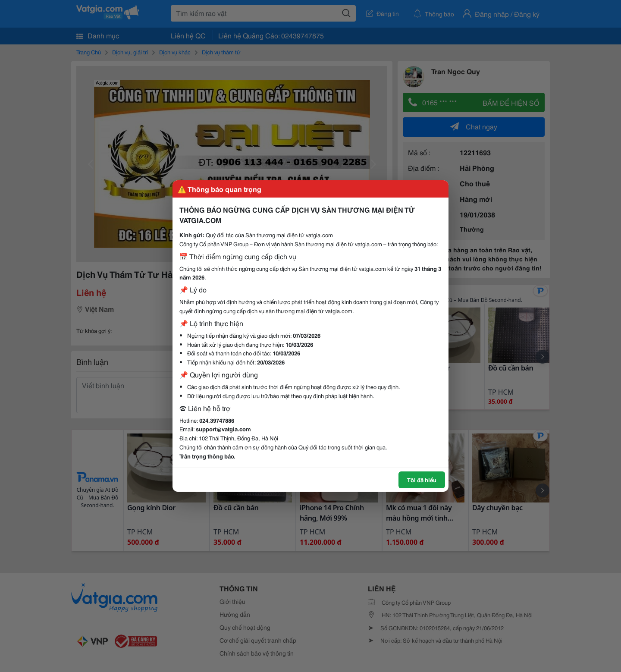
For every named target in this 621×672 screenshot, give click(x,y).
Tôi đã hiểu (422, 480)
